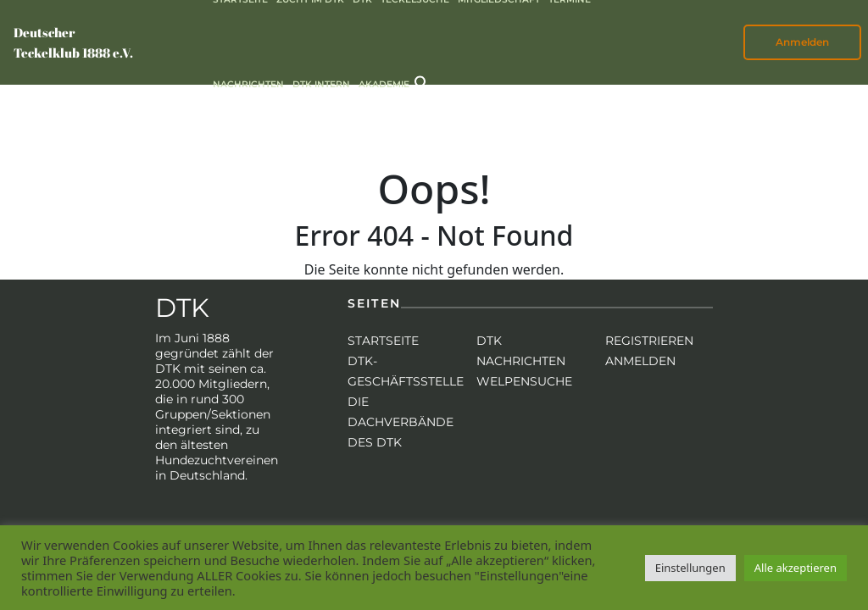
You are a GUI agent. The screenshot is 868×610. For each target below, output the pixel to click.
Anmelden (802, 42)
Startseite (383, 341)
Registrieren (649, 341)
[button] (422, 82)
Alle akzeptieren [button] (796, 568)
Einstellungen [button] (690, 568)
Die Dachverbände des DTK (401, 422)
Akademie (384, 84)
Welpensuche (524, 381)
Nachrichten (248, 84)
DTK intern (321, 84)
